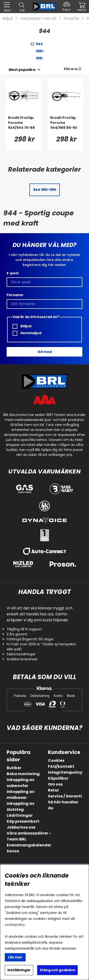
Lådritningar (20, 815)
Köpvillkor (58, 778)
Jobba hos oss (21, 827)
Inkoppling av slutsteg (21, 806)
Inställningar (19, 970)
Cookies (56, 760)
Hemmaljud (27, 333)
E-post (13, 273)
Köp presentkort (23, 821)
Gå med (45, 352)
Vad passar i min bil (38, 18)
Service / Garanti (65, 796)
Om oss (55, 784)
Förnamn (15, 295)
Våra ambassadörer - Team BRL (29, 836)
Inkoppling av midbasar (21, 795)
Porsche (71, 18)
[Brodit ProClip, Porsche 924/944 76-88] (23, 125)
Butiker (14, 768)
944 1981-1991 (40, 51)
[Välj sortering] (22, 70)
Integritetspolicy (65, 772)
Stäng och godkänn (57, 970)
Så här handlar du (63, 805)
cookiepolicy (15, 925)
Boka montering (23, 774)
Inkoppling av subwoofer (21, 783)
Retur (54, 790)
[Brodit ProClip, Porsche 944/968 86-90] (66, 125)
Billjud (7, 18)
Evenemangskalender (29, 845)
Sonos (13, 851)
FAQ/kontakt (61, 766)
